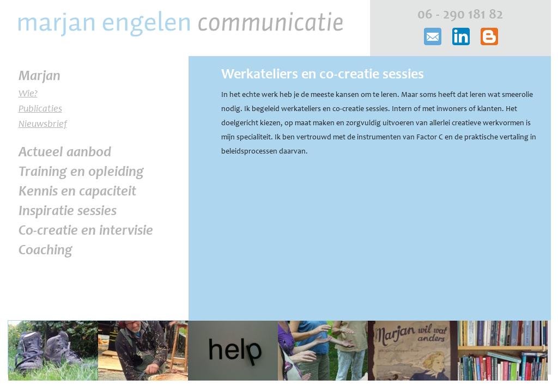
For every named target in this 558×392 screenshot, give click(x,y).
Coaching (46, 251)
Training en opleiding (81, 173)
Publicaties (40, 109)
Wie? (28, 94)
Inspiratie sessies (68, 212)
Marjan (40, 77)
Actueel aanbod (65, 153)
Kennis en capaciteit (77, 192)
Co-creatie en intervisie (86, 231)
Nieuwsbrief (43, 125)
